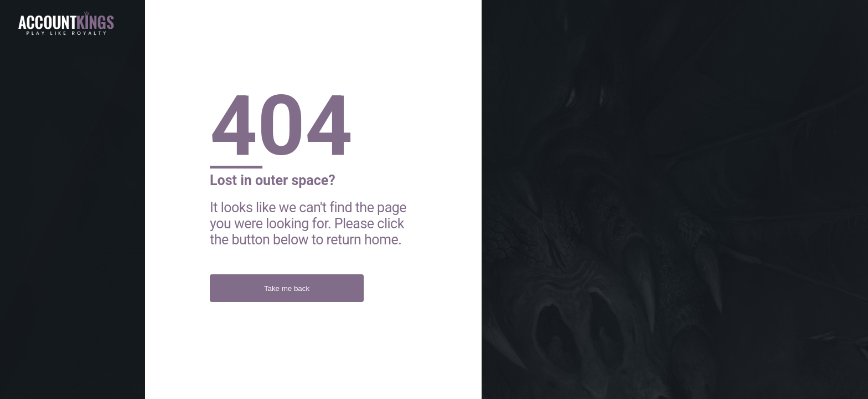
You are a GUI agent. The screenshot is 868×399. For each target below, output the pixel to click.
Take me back (287, 288)
